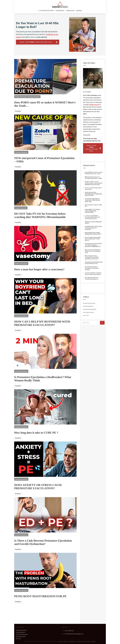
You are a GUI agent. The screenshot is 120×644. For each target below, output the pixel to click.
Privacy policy (63, 641)
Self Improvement (88, 312)
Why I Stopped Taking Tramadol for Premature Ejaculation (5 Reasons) (92, 257)
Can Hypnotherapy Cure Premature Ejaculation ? (92, 278)
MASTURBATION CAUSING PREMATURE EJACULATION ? (93, 233)
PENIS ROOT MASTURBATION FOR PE (45, 578)
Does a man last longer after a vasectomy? (45, 251)
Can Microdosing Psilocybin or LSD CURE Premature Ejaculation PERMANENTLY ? (94, 245)
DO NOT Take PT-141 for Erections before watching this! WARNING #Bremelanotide (45, 197)
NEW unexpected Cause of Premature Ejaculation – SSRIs (45, 142)
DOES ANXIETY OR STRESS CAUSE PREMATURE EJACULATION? (45, 468)
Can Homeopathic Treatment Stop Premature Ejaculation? (93, 274)
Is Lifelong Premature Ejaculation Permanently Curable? (92, 268)
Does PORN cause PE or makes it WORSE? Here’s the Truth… (45, 86)
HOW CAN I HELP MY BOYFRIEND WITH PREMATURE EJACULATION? (45, 305)
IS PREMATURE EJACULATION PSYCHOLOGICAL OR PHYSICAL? (93, 228)
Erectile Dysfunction (89, 303)
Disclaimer (72, 641)
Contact (94, 641)
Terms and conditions (83, 641)
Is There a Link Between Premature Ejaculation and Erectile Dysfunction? (45, 524)
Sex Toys (86, 315)
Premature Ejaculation (90, 309)
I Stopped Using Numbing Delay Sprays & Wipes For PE (94, 263)
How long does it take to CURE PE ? (45, 415)
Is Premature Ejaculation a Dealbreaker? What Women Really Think (45, 361)
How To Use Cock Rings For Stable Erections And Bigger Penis (93, 251)
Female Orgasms (88, 306)
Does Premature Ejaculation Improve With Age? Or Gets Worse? (93, 239)
